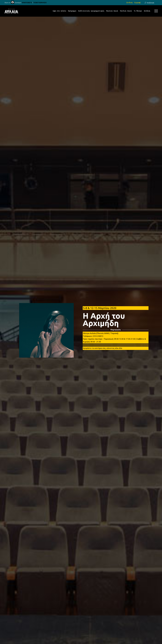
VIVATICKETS (27, 3)
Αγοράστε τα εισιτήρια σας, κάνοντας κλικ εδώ (103, 348)
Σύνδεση (129, 3)
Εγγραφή (137, 3)
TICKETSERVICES (40, 3)
